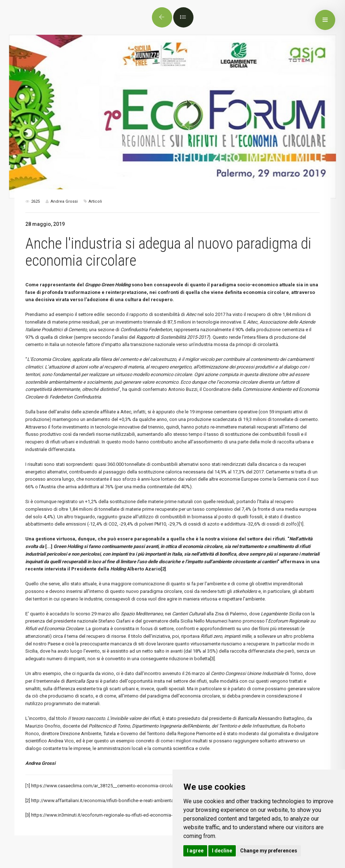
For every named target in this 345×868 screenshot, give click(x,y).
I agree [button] (195, 851)
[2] (28, 800)
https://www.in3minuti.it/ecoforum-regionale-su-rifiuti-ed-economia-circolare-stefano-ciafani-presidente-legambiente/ (154, 815)
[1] (301, 524)
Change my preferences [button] (269, 851)
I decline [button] (222, 851)
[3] (212, 659)
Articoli (95, 201)
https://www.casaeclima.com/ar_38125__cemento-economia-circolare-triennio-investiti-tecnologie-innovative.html (150, 786)
